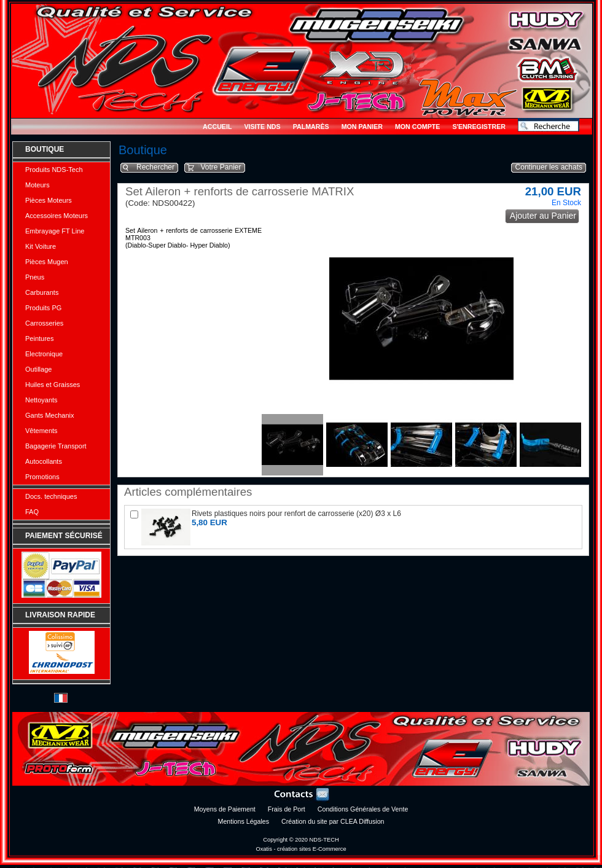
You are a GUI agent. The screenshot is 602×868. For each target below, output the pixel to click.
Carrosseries (44, 323)
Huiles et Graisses (53, 385)
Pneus (35, 277)
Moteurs (37, 185)
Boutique (45, 149)
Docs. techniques (51, 496)
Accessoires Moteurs (57, 216)
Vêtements (41, 431)
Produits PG (43, 308)
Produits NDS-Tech (54, 170)
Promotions (42, 477)
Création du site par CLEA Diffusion (333, 821)
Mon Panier (362, 127)
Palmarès (311, 127)
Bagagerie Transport (56, 446)
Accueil (217, 127)
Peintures (39, 338)
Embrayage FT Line (55, 231)
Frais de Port (287, 809)
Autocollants (44, 461)
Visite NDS (262, 127)
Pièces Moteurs (49, 200)
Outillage (38, 369)
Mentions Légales (244, 821)
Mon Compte (417, 127)
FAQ (32, 512)
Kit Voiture (41, 246)
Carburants (42, 292)
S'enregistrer (479, 127)
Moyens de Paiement (225, 809)
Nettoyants (41, 400)
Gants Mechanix (49, 415)
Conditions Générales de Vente (363, 809)
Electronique (44, 354)
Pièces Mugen (47, 262)
